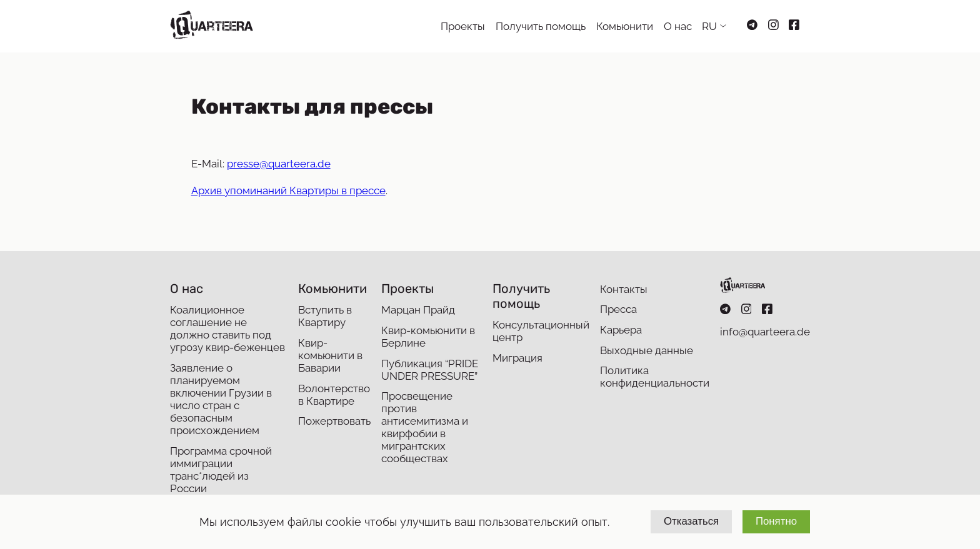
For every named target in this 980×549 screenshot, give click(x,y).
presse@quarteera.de (279, 164)
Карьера (621, 330)
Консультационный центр (541, 331)
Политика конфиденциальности (655, 377)
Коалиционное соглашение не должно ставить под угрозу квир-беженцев (227, 329)
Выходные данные (647, 350)
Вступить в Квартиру (325, 316)
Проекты (463, 26)
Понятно (776, 521)
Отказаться (691, 521)
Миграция (517, 358)
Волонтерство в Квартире (334, 395)
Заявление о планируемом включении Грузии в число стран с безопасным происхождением (221, 399)
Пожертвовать (334, 421)
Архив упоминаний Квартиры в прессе (288, 190)
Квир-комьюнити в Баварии (330, 355)
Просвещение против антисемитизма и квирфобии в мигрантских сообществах (425, 427)
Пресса (618, 309)
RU (709, 26)
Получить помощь (541, 26)
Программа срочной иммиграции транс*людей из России (221, 470)
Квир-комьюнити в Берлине (428, 337)
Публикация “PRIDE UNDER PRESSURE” (430, 370)
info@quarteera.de (765, 332)
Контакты (624, 289)
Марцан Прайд (418, 310)
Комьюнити (625, 26)
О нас (678, 26)
